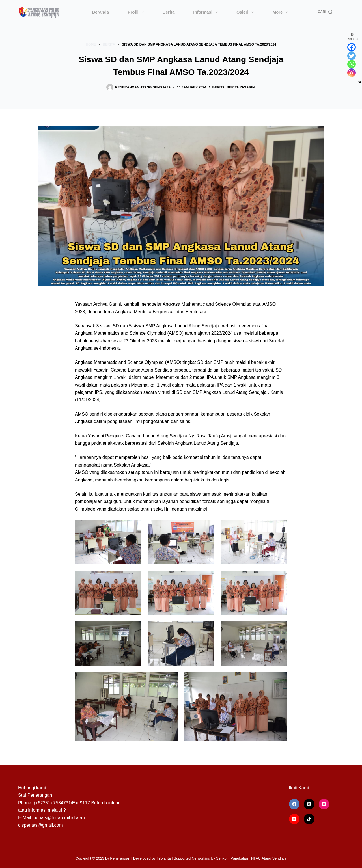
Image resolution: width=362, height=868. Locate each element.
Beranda (100, 12)
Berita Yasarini (241, 87)
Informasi (207, 12)
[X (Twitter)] (309, 804)
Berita (169, 12)
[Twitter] (352, 56)
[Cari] (325, 12)
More (281, 12)
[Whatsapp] (352, 64)
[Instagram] (352, 73)
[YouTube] (294, 819)
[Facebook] (352, 47)
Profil (137, 12)
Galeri (246, 12)
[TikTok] (309, 819)
